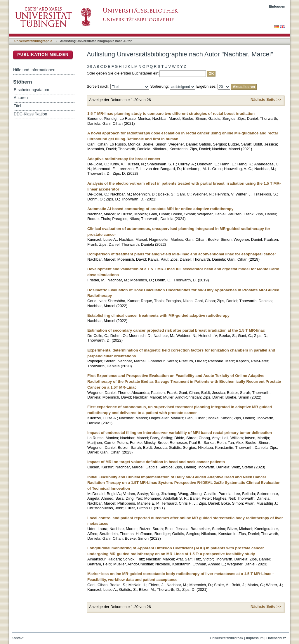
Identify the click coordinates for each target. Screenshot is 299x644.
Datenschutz (276, 638)
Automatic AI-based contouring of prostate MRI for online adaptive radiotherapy (160, 209)
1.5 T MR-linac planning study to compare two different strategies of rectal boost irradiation (171, 114)
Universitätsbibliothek (227, 638)
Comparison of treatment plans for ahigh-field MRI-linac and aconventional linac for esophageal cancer (182, 254)
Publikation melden (43, 54)
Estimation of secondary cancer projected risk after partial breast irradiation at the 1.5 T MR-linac (176, 330)
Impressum (255, 638)
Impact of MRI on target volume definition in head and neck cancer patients (156, 462)
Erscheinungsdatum (31, 90)
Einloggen (277, 6)
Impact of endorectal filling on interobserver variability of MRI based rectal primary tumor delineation (180, 433)
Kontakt (18, 638)
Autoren (21, 98)
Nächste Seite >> (266, 99)
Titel (17, 106)
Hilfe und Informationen (34, 70)
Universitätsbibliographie (33, 41)
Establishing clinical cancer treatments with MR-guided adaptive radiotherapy (158, 315)
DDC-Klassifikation (30, 114)
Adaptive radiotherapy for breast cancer (124, 159)
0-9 (89, 66)
